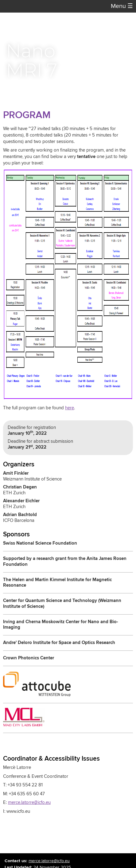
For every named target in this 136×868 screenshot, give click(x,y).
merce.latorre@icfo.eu (29, 802)
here (70, 408)
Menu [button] (122, 6)
